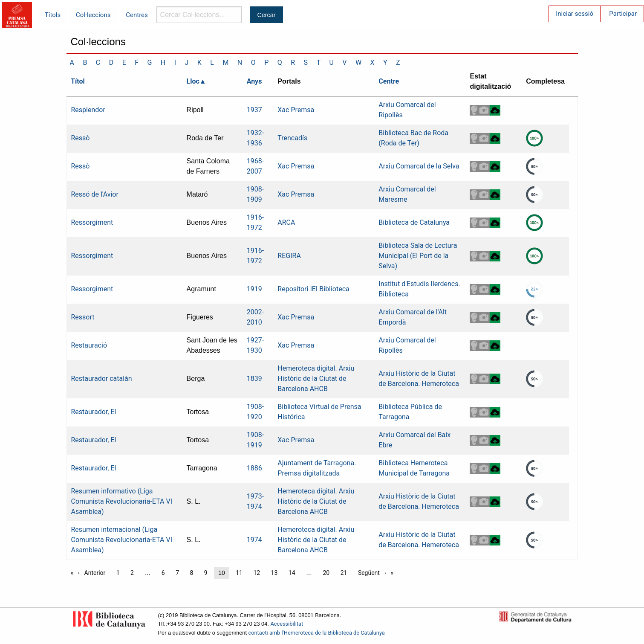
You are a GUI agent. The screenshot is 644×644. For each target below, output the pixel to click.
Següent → (373, 573)
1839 (254, 379)
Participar (623, 14)
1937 (254, 110)
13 (274, 573)
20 (326, 573)
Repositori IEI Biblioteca (313, 289)
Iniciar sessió (575, 14)
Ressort (83, 317)
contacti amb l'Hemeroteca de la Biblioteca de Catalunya (317, 633)
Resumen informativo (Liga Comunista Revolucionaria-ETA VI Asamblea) (122, 501)
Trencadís (292, 138)
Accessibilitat (287, 624)
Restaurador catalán (102, 379)
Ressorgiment (92, 222)
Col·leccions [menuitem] (93, 15)
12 (257, 573)
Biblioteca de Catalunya (414, 222)
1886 (254, 468)
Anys (254, 81)
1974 (254, 540)
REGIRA (289, 256)
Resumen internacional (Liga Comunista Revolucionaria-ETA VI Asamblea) (122, 540)
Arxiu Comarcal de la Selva (419, 166)
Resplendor (88, 110)
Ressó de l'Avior (95, 194)
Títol (78, 81)
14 (292, 573)
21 (344, 573)
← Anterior (91, 573)
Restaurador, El (94, 412)
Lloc (193, 81)
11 (239, 573)
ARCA (286, 222)
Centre (389, 81)
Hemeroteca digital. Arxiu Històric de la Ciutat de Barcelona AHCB (316, 379)
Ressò (81, 138)
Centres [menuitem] (137, 15)
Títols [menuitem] (53, 15)
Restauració (89, 345)
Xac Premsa (296, 110)
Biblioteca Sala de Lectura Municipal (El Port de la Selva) (418, 256)
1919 (254, 289)
